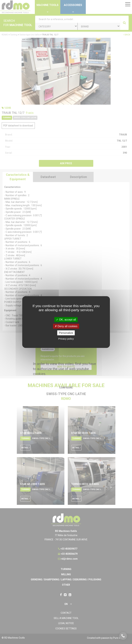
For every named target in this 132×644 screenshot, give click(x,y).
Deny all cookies (66, 326)
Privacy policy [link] (66, 339)
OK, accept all (66, 319)
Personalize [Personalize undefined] (66, 333)
